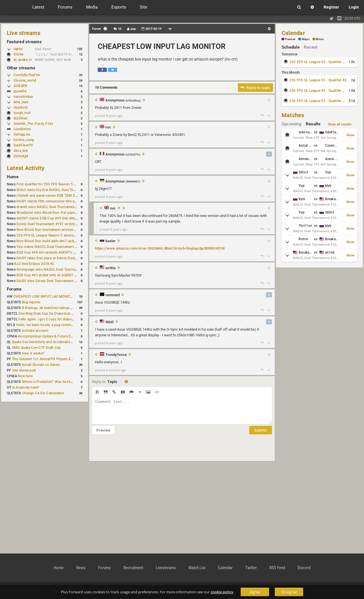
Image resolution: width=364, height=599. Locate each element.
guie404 (20, 91)
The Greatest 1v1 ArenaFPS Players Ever (44, 359)
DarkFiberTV (23, 145)
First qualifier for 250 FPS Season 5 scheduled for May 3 (61, 184)
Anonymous (123, 100)
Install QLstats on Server (41, 365)
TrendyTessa (116, 355)
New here (25, 376)
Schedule (291, 47)
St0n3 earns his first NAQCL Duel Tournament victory (58, 190)
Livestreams (166, 568)
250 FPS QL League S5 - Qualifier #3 (318, 91)
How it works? (33, 353)
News (81, 568)
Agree (255, 592)
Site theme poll (24, 370)
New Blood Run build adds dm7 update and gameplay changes (66, 241)
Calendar (293, 33)
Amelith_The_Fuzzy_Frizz (34, 124)
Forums (14, 289)
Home (13, 177)
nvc (108, 127)
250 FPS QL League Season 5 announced (49, 235)
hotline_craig (24, 140)
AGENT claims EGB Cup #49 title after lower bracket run (60, 218)
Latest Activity (26, 168)
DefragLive (22, 134)
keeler (111, 241)
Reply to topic (255, 88)
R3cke (18, 54)
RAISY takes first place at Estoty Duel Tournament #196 (60, 258)
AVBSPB (20, 86)
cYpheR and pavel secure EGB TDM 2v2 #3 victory (56, 196)
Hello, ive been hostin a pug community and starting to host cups (68, 325)
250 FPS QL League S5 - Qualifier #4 (318, 101)
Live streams (24, 33)
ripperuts (21, 107)
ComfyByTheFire (27, 75)
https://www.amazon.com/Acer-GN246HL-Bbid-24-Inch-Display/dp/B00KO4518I (160, 248)
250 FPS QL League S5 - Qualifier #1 (318, 62)
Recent (311, 47)
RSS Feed (277, 568)
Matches (293, 115)
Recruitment (133, 568)
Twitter (251, 568)
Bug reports (31, 302)
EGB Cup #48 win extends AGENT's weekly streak (55, 252)
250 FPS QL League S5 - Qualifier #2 (318, 80)
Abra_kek (21, 151)
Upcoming (292, 124)
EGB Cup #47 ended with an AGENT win (48, 275)
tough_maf (22, 113)
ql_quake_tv (23, 60)
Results (313, 124)
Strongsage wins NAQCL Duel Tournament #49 (53, 270)
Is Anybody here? (26, 387)
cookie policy (222, 592)
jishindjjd (21, 156)
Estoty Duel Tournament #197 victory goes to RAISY (58, 224)
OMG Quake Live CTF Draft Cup (37, 348)
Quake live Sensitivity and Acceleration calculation (51, 342)
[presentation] (135, 451)
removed (113, 295)
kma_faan (21, 102)
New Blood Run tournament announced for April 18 (57, 230)
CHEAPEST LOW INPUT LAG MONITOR (44, 297)
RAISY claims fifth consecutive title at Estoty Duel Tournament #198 (70, 201)
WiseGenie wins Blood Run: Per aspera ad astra (54, 213)
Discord (304, 568)
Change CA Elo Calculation (43, 393)
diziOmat (21, 118)
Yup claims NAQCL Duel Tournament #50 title (52, 247)
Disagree (289, 592)
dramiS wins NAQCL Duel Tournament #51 (50, 207)
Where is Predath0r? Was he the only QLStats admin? (64, 382)
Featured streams (24, 42)
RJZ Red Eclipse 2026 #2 (34, 264)
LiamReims (22, 129)
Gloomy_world (25, 80)
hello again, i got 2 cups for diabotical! (49, 319)
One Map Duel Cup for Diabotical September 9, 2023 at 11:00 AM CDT (74, 314)
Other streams (21, 68)
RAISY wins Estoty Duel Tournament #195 (49, 281)
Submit (261, 434)
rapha (18, 49)
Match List (197, 568)
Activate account (35, 331)
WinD (110, 322)
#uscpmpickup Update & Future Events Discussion (58, 336)
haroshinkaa (23, 97)
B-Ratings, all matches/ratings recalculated (56, 308)
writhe (111, 268)
